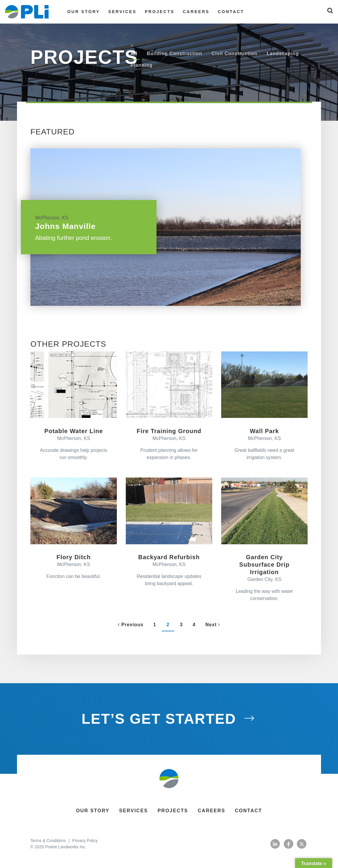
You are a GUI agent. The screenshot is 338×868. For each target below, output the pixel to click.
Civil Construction (236, 54)
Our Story (81, 12)
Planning (142, 65)
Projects (157, 12)
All (134, 54)
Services (120, 12)
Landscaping (285, 54)
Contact (228, 12)
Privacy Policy (86, 842)
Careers (193, 12)
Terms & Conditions (48, 842)
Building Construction (175, 54)
